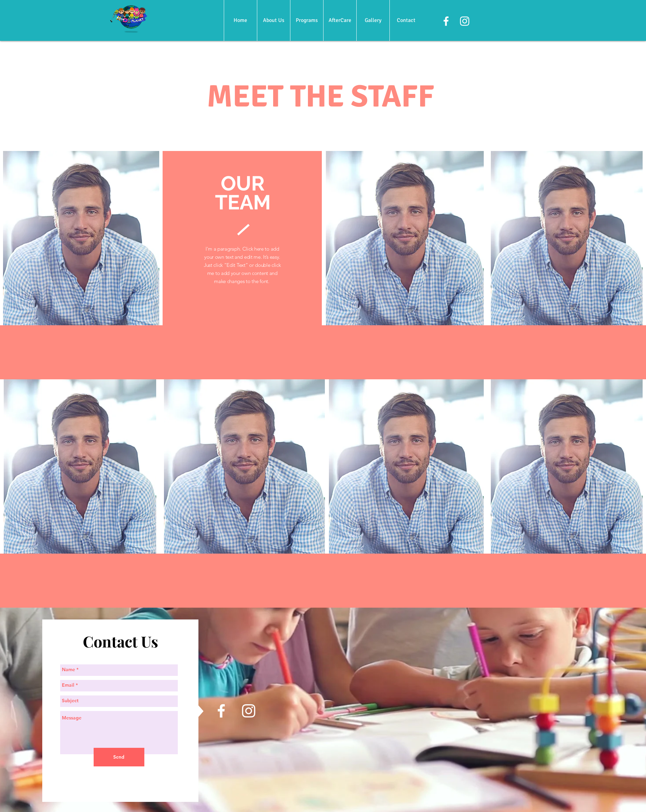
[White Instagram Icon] (465, 21)
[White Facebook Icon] (446, 21)
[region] (81, 238)
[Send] (119, 757)
